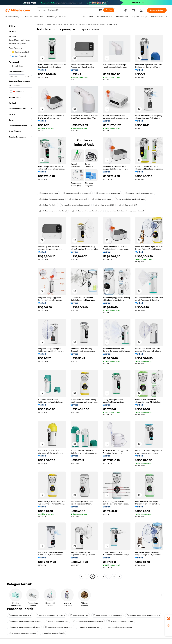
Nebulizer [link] (113, 24)
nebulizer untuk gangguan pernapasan (25, 621)
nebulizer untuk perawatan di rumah (87, 211)
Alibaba (40, 24)
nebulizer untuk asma (48, 193)
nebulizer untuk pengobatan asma (51, 615)
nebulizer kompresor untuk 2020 (59, 627)
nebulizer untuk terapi (102, 199)
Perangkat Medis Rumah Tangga (92, 24)
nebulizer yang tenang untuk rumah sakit (144, 615)
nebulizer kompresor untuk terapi (53, 211)
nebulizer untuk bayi (78, 199)
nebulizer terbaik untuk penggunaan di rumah (126, 211)
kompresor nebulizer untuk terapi (77, 193)
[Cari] (109, 10)
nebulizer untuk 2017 (128, 205)
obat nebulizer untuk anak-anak (119, 627)
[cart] (134, 11)
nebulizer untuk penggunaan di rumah (24, 627)
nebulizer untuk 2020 (104, 205)
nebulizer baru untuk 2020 (20, 615)
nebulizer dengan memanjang (121, 621)
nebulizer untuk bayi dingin (53, 633)
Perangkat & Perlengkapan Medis (61, 24)
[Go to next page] (119, 576)
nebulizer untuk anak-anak (57, 621)
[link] (169, 618)
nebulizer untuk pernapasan (108, 193)
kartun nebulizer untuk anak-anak (130, 199)
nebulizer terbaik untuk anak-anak (139, 193)
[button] (101, 10)
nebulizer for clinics (48, 205)
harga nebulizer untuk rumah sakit (107, 615)
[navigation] (20, 301)
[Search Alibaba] (68, 10)
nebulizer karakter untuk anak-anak (88, 621)
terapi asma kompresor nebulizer (23, 633)
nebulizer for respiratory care (51, 199)
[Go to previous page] (82, 576)
